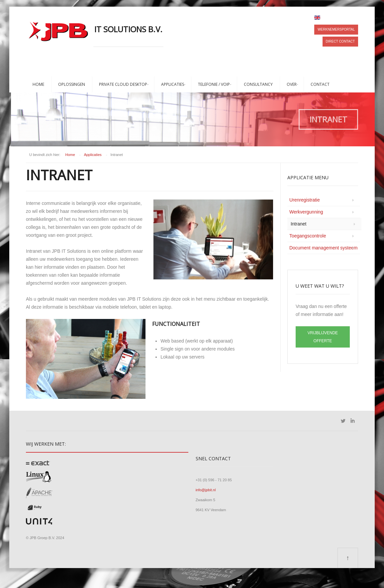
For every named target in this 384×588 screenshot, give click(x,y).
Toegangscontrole (308, 236)
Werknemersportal (336, 29)
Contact (320, 84)
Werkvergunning (306, 212)
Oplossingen (72, 84)
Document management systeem (323, 248)
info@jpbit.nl (206, 490)
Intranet (298, 224)
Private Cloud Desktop (123, 84)
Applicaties (173, 84)
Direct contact (340, 41)
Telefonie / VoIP (214, 84)
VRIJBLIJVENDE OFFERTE (323, 337)
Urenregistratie (305, 200)
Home (38, 84)
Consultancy (258, 84)
